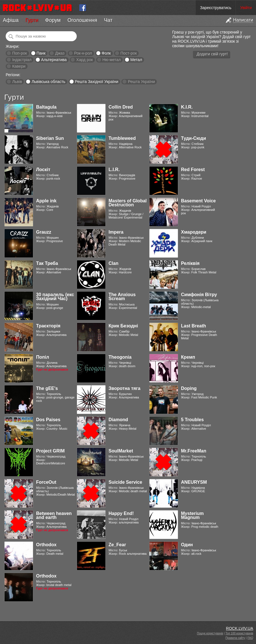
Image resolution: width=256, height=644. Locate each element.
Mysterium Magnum (192, 515)
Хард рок (84, 60)
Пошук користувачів (210, 633)
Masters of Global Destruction (128, 203)
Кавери (19, 66)
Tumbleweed (122, 138)
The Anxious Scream (122, 297)
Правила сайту (235, 638)
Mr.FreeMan (194, 451)
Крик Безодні (123, 326)
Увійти (246, 8)
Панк (41, 53)
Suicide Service (125, 482)
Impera (116, 232)
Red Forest (193, 170)
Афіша (11, 20)
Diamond (118, 420)
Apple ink (46, 201)
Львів (17, 82)
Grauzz (44, 232)
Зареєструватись (216, 8)
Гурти (32, 20)
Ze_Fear (117, 545)
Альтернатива (54, 60)
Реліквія (190, 263)
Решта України (141, 82)
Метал (136, 60)
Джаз (60, 53)
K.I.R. (187, 107)
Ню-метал (111, 60)
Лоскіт (43, 170)
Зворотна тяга (124, 388)
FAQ (250, 638)
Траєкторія (48, 326)
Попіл (43, 357)
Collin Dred (121, 107)
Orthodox (46, 545)
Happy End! (121, 513)
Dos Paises (48, 420)
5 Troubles (192, 420)
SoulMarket (121, 451)
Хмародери (194, 232)
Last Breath (193, 326)
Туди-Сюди (193, 138)
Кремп (188, 357)
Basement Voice (198, 201)
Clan (114, 263)
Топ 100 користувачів (239, 633)
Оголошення (82, 20)
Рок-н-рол (83, 53)
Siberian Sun (50, 138)
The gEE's (47, 388)
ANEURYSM (194, 482)
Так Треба (47, 263)
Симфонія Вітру (199, 295)
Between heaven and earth (54, 515)
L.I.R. (114, 170)
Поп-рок (20, 53)
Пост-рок (129, 53)
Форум (53, 20)
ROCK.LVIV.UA (240, 628)
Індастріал (22, 60)
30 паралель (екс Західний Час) (55, 297)
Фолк (106, 53)
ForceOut (46, 482)
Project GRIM (50, 451)
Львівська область (48, 82)
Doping (189, 388)
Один (187, 545)
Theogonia (120, 357)
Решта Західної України (96, 82)
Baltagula (46, 107)
